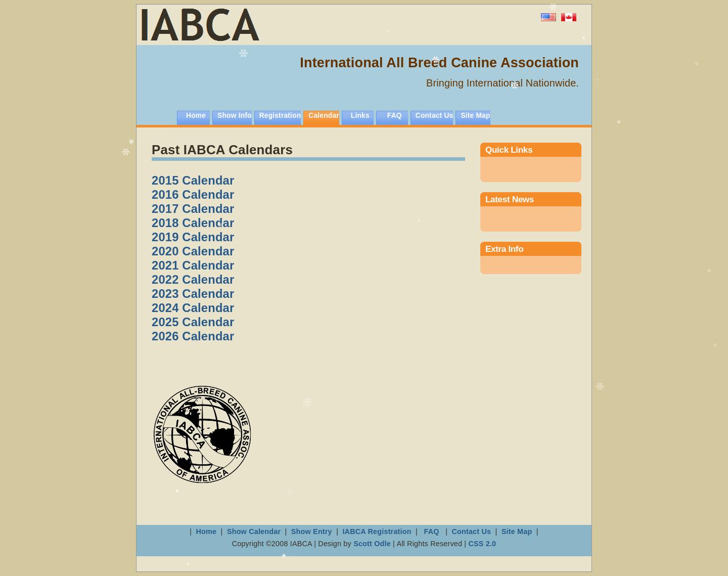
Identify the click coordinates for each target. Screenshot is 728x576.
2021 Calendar (193, 265)
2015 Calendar (193, 180)
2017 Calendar (193, 209)
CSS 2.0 (482, 544)
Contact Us (435, 116)
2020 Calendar (193, 251)
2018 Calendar (193, 223)
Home (196, 116)
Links (360, 116)
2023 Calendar (193, 294)
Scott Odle (373, 544)
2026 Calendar (193, 336)
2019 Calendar (193, 237)
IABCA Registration (377, 531)
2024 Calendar (193, 308)
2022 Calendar (193, 279)
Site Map (475, 116)
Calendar (324, 116)
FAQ (395, 116)
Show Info (235, 116)
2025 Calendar (193, 322)
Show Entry (312, 531)
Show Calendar (255, 531)
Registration (280, 116)
